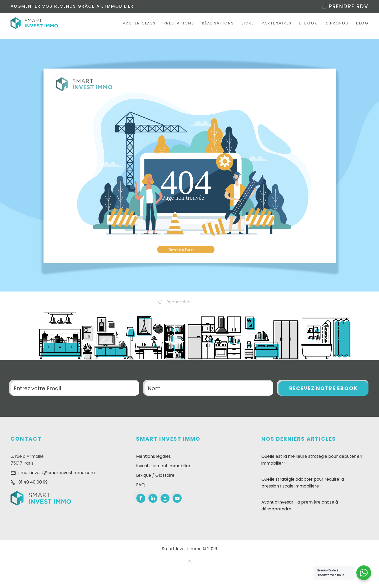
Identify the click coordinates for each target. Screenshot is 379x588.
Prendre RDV (345, 6)
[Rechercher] (189, 302)
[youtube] (177, 498)
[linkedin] (153, 498)
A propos (337, 23)
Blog (362, 23)
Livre (248, 23)
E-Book (308, 23)
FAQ (140, 485)
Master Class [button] (139, 23)
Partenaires (276, 23)
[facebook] (141, 498)
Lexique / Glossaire (155, 475)
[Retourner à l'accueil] (34, 23)
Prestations (179, 23)
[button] (189, 561)
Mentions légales (153, 456)
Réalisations (218, 23)
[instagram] (165, 498)
